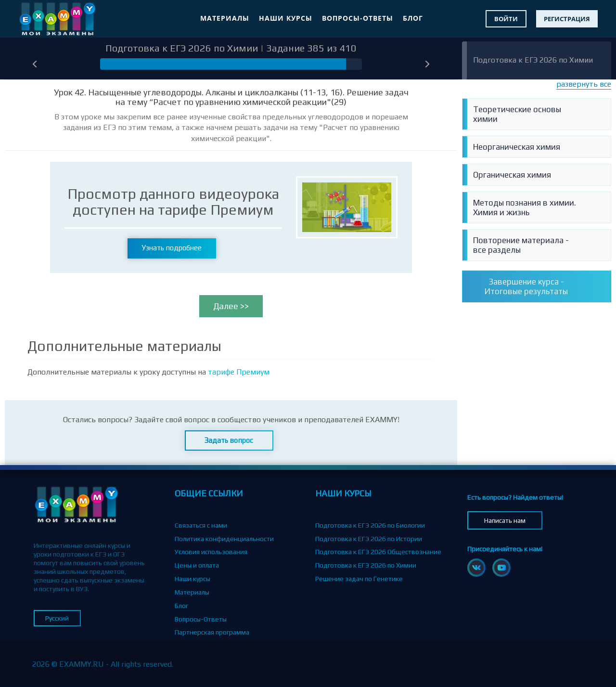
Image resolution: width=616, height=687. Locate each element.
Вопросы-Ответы (358, 18)
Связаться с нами (201, 525)
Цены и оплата (197, 565)
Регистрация (567, 19)
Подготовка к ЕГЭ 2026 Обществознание (378, 552)
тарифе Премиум (239, 372)
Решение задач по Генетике (359, 579)
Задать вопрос (229, 440)
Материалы (225, 18)
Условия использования (211, 552)
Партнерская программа (212, 632)
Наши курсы (286, 18)
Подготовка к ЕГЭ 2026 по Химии (533, 60)
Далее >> (231, 306)
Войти (506, 19)
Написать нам (505, 520)
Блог (413, 18)
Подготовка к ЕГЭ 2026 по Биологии (370, 525)
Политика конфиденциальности (224, 539)
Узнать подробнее (172, 248)
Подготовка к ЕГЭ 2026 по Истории (369, 539)
